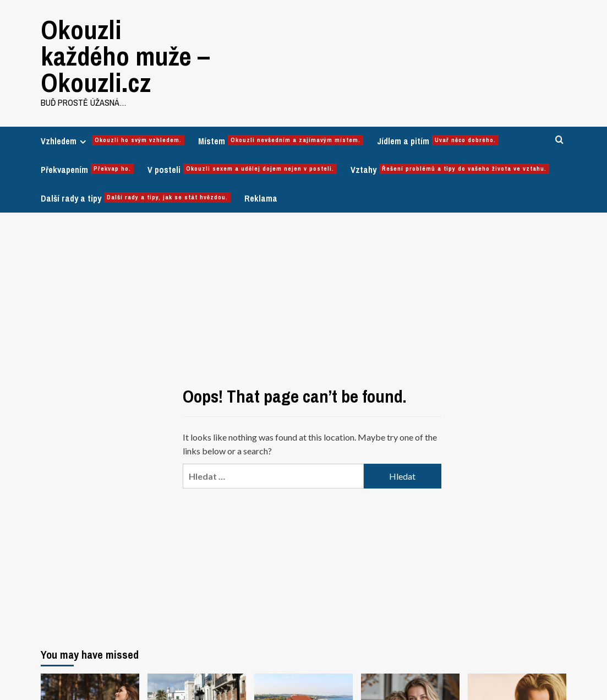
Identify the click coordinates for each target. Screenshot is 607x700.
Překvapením (87, 170)
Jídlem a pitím (438, 141)
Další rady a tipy (136, 198)
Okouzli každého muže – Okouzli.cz (125, 56)
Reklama (261, 198)
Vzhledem (113, 141)
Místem (281, 141)
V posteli (242, 170)
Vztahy (450, 170)
